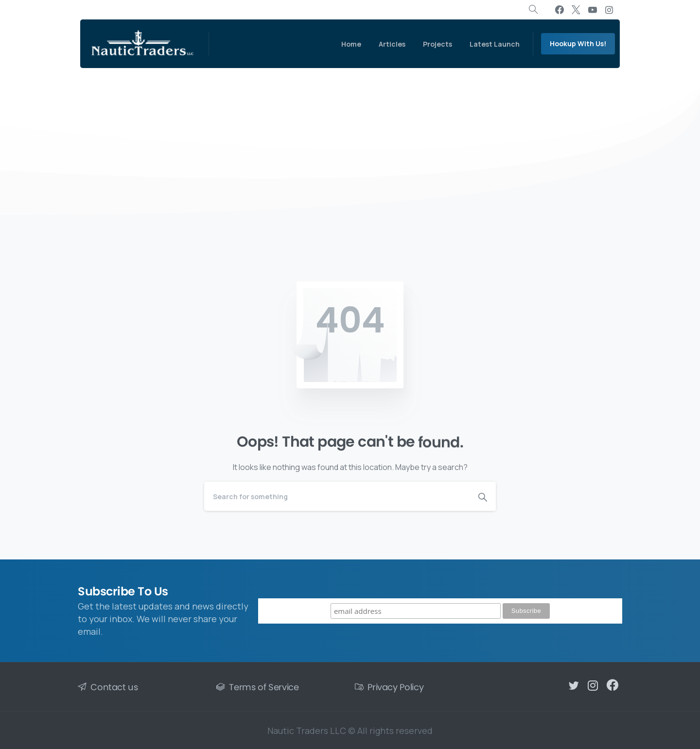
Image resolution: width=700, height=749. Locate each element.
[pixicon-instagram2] (593, 691)
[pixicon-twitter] (574, 689)
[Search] (337, 496)
